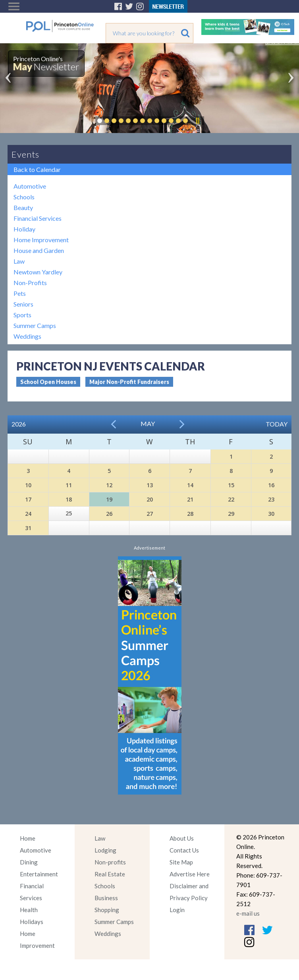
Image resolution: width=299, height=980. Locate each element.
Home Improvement (41, 240)
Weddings (27, 336)
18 (69, 499)
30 (271, 514)
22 (231, 499)
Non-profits (110, 862)
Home (28, 838)
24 (28, 514)
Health (29, 910)
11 (69, 485)
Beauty (23, 207)
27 (150, 514)
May (148, 423)
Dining (29, 862)
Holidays (32, 922)
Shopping (107, 910)
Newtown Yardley (38, 272)
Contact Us (184, 850)
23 (271, 499)
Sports (22, 315)
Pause (197, 121)
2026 (19, 424)
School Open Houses (48, 382)
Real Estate (110, 874)
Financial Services (38, 218)
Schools (24, 197)
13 (150, 485)
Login (177, 910)
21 (190, 499)
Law (19, 261)
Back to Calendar (37, 169)
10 (28, 485)
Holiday (24, 229)
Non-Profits (30, 283)
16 (271, 485)
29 (231, 514)
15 (231, 485)
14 (190, 485)
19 (109, 499)
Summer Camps (35, 325)
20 (150, 499)
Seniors (23, 304)
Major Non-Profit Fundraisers (129, 382)
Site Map (181, 862)
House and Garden (39, 250)
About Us (182, 838)
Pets (20, 293)
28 (190, 514)
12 (109, 485)
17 (28, 499)
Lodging (105, 850)
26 (109, 514)
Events (25, 154)
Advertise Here (190, 874)
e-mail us (248, 913)
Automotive (30, 186)
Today (277, 424)
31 (28, 528)
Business (106, 898)
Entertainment (39, 874)
